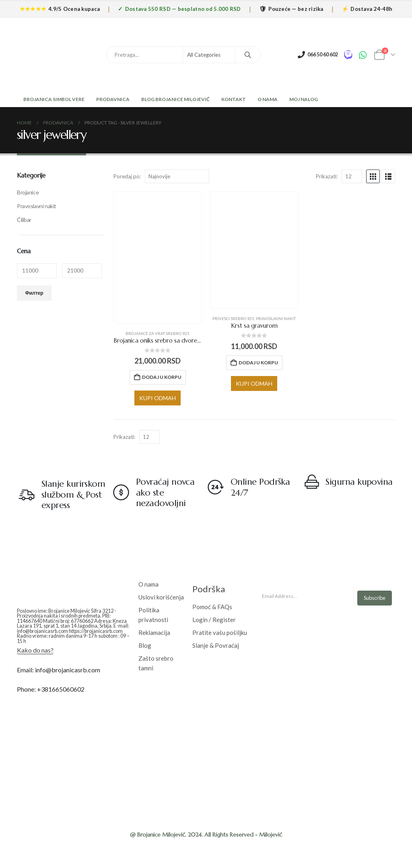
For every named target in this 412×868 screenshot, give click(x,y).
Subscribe (375, 598)
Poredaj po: (127, 176)
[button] (373, 176)
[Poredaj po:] (177, 176)
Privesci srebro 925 (233, 318)
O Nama (268, 99)
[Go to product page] (158, 257)
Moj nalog (304, 99)
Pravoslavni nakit (276, 318)
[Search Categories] (209, 55)
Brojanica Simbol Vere (54, 99)
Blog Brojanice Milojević (175, 99)
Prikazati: (327, 176)
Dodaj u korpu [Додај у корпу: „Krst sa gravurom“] (258, 363)
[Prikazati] (352, 176)
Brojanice (28, 192)
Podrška (209, 589)
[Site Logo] (43, 55)
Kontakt (234, 99)
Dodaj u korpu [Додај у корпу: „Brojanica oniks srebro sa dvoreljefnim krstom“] (162, 377)
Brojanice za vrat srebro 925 (158, 333)
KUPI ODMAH (158, 398)
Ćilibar (24, 220)
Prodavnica (113, 99)
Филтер (34, 293)
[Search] (248, 55)
